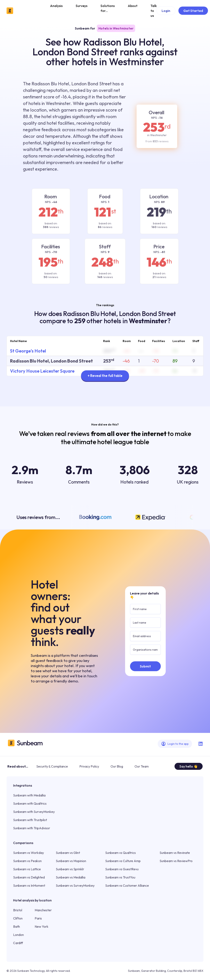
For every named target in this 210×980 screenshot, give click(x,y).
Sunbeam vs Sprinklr (70, 869)
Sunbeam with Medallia (29, 795)
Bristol (18, 910)
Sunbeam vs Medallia (71, 877)
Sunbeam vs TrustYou (120, 877)
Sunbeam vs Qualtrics (120, 853)
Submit (145, 666)
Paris (38, 918)
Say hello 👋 (189, 766)
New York (42, 926)
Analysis (56, 6)
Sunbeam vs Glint (68, 853)
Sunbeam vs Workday (29, 853)
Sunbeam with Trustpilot (30, 820)
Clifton (18, 918)
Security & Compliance (52, 766)
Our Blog (117, 766)
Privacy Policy (89, 766)
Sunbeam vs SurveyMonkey (75, 885)
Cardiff (18, 943)
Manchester (43, 910)
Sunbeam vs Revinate (175, 853)
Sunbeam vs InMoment (29, 885)
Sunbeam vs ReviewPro (176, 861)
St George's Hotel (28, 351)
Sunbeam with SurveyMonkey (34, 812)
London (18, 935)
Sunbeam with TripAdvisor (32, 828)
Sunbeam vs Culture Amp (123, 861)
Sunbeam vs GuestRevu (122, 869)
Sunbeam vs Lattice (27, 869)
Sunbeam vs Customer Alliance (127, 885)
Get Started (193, 11)
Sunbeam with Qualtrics (30, 803)
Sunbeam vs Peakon (27, 861)
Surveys (82, 6)
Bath (17, 926)
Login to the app (175, 744)
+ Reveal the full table (105, 376)
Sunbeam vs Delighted (29, 877)
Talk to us (154, 11)
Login (166, 11)
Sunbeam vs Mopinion (71, 861)
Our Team (142, 766)
